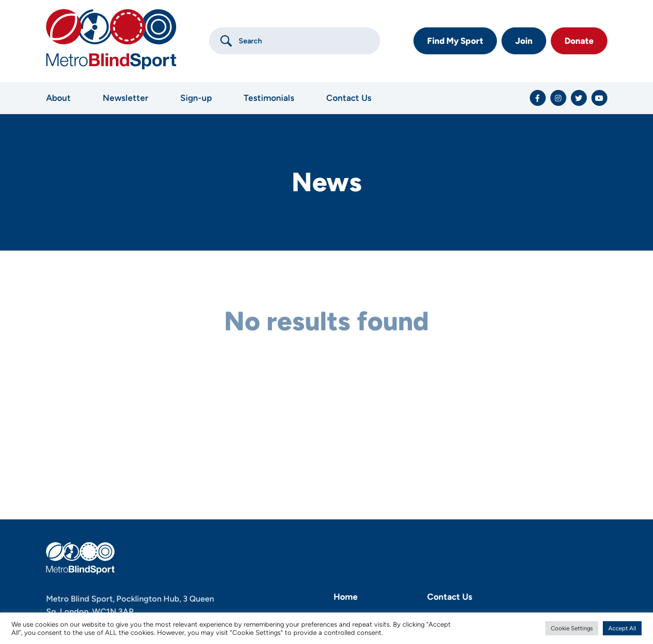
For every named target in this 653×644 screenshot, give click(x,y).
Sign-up (196, 98)
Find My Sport (455, 41)
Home (346, 597)
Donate (579, 41)
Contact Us (349, 98)
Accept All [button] (622, 628)
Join (524, 41)
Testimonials (269, 98)
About (58, 98)
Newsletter (125, 98)
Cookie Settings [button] (572, 628)
